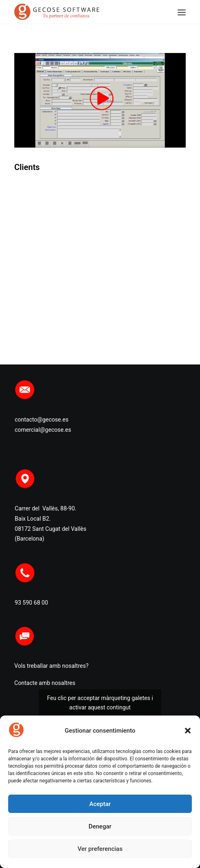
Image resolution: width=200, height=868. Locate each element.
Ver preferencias (100, 849)
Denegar (100, 826)
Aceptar (100, 804)
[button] (188, 731)
